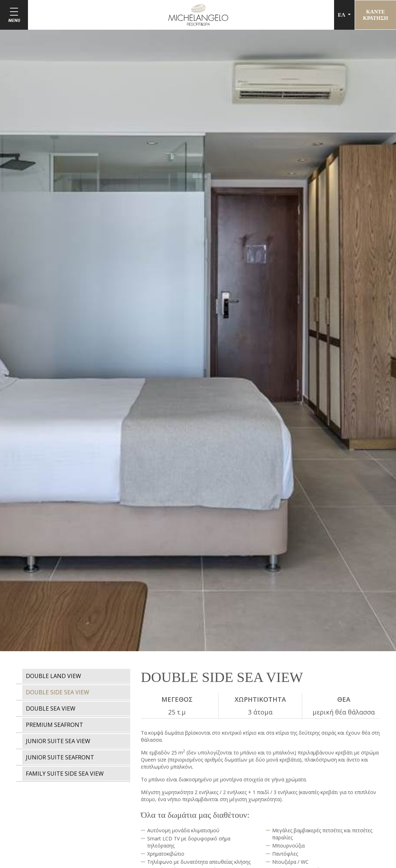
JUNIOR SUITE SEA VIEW (58, 741)
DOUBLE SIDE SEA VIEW (58, 692)
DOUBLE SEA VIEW (51, 708)
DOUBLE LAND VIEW (53, 676)
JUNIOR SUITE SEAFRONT (60, 757)
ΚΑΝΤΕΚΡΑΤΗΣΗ (375, 15)
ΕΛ (341, 15)
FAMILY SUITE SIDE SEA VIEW (65, 774)
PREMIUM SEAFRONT (54, 725)
